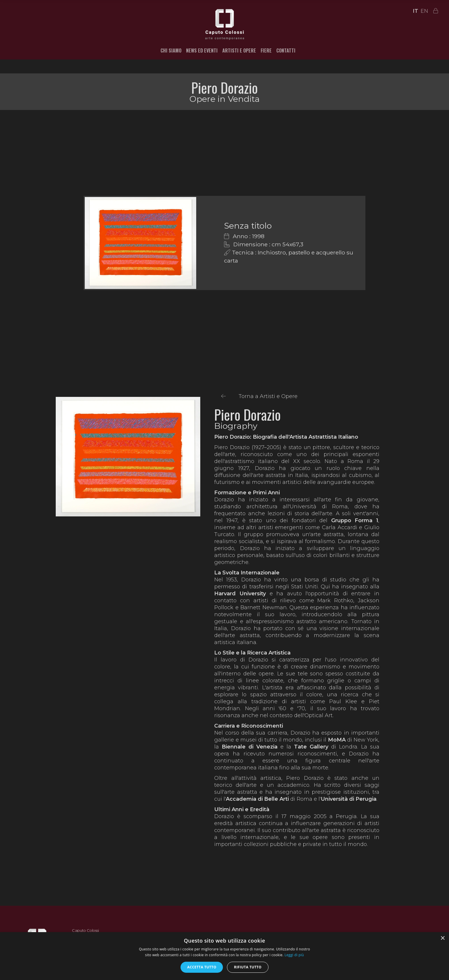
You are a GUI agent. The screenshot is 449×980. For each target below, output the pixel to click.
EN (424, 11)
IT (415, 11)
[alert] (225, 956)
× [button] (442, 938)
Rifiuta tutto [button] (248, 967)
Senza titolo (248, 226)
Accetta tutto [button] (202, 967)
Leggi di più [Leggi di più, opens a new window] (294, 955)
